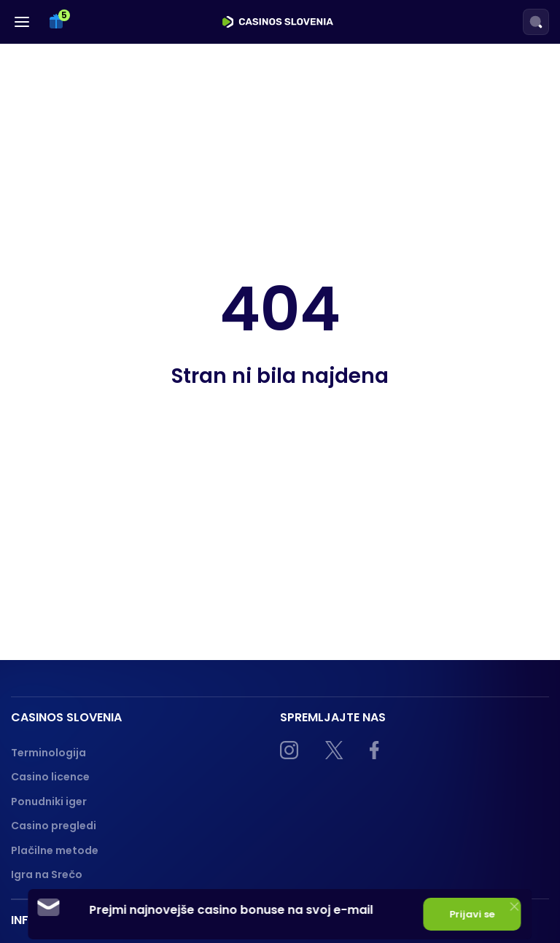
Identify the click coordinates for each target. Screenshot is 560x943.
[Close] (515, 906)
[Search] (536, 22)
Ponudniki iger (49, 802)
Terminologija (48, 753)
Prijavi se (472, 914)
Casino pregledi (54, 826)
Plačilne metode (55, 850)
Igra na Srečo (47, 874)
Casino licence (50, 777)
